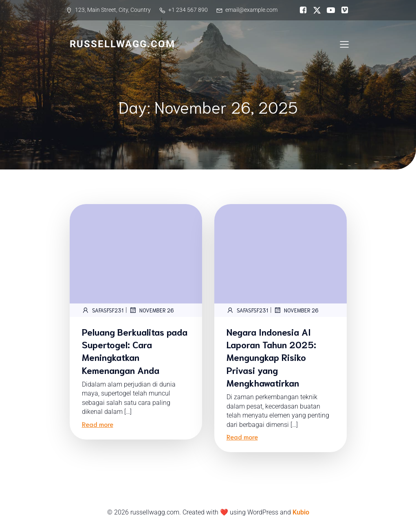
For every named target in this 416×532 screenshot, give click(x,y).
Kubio (301, 512)
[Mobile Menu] (345, 44)
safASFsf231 (103, 310)
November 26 (152, 310)
